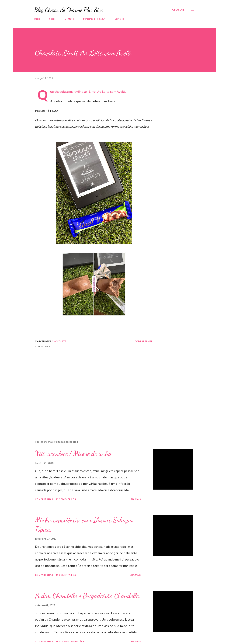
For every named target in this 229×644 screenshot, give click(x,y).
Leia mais (135, 499)
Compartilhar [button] (144, 341)
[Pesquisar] (178, 10)
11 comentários (66, 575)
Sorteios (119, 19)
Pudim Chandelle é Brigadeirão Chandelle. (88, 596)
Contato (69, 19)
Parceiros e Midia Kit (94, 19)
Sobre (52, 19)
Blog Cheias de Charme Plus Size (69, 10)
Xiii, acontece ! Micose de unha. (74, 453)
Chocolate (59, 341)
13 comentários (66, 499)
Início (37, 19)
